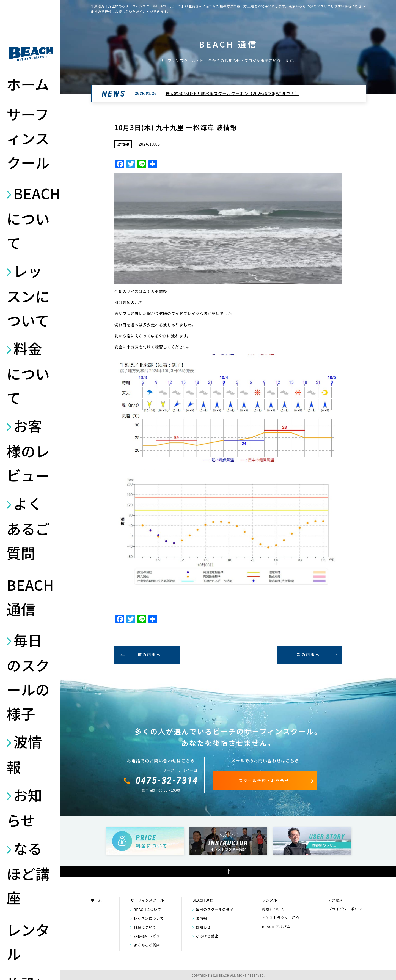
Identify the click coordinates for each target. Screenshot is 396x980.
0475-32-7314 (167, 781)
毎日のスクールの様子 (28, 677)
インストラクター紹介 (281, 918)
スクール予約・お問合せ (264, 781)
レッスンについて (28, 295)
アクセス (335, 900)
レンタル (28, 942)
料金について (28, 373)
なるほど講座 (28, 873)
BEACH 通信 (30, 597)
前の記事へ (149, 655)
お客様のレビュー (28, 450)
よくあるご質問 (28, 528)
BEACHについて (31, 218)
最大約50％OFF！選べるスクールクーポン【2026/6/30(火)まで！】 (232, 93)
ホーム (28, 84)
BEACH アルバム (276, 926)
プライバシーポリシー (347, 909)
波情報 (24, 754)
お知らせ (24, 807)
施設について (273, 909)
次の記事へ (308, 655)
